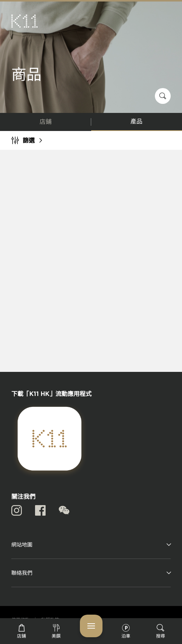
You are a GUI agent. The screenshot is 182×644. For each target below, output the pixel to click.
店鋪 (46, 122)
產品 (136, 122)
